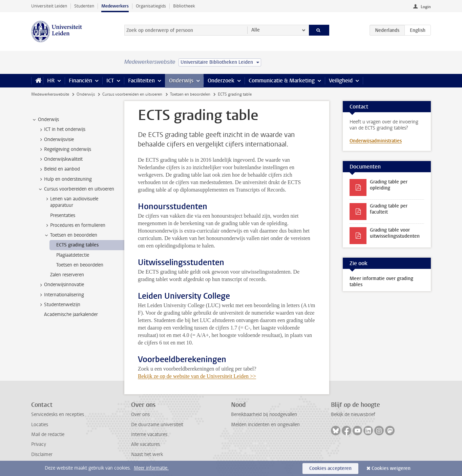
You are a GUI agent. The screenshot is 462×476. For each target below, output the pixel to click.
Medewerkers (115, 6)
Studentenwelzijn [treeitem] (59, 305)
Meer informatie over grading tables (381, 282)
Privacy (39, 444)
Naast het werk (147, 454)
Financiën (80, 81)
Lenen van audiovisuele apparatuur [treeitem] (71, 202)
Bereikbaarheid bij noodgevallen (264, 414)
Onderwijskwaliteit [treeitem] (60, 159)
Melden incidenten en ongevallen (265, 425)
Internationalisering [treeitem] (61, 295)
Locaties (40, 425)
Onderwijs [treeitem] (45, 120)
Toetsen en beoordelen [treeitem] (70, 235)
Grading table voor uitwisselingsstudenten (395, 233)
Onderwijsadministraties (376, 141)
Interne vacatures (149, 434)
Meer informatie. (151, 468)
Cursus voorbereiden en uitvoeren (132, 94)
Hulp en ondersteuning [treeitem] (65, 179)
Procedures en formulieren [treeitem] (75, 225)
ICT (110, 81)
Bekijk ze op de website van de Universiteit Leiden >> (197, 376)
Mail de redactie (48, 434)
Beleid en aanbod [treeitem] (59, 169)
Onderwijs (181, 81)
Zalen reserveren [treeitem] (67, 275)
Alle (256, 30)
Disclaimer (42, 454)
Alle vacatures (145, 444)
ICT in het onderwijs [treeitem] (61, 130)
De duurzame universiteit (157, 425)
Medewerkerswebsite (50, 94)
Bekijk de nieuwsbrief (353, 414)
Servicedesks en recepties (58, 414)
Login (426, 7)
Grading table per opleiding (389, 185)
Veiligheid (341, 81)
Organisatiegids (151, 6)
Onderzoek (221, 81)
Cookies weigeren (391, 468)
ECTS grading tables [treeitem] (77, 245)
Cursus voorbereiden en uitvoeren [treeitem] (76, 189)
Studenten (84, 6)
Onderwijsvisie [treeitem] (56, 140)
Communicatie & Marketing (282, 81)
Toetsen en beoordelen (190, 94)
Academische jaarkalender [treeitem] (71, 314)
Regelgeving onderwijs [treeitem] (64, 150)
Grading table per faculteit (389, 209)
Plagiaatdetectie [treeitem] (73, 255)
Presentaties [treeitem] (63, 215)
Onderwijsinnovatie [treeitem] (61, 285)
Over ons (140, 414)
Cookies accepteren (330, 468)
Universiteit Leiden (49, 6)
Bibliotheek (184, 6)
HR (51, 81)
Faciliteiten (141, 81)
